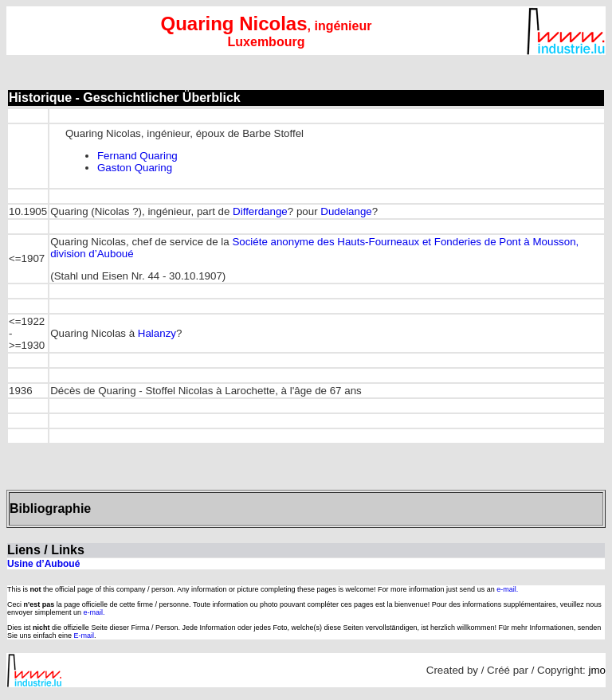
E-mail (84, 635)
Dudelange (346, 211)
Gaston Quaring (135, 168)
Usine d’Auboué (43, 564)
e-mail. (507, 589)
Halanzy (157, 333)
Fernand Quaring (137, 156)
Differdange (260, 211)
